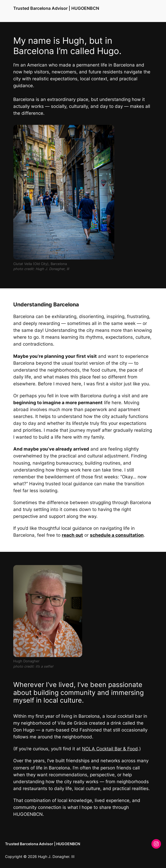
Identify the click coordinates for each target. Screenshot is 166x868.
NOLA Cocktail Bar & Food (110, 749)
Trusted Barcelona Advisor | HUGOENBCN (56, 8)
